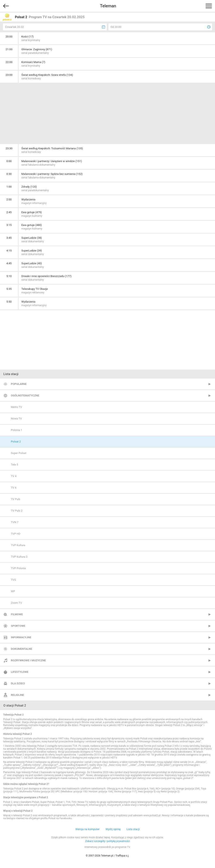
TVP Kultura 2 (19, 557)
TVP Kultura (18, 545)
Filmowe (17, 614)
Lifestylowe (20, 672)
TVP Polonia (18, 568)
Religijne (17, 695)
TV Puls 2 (17, 511)
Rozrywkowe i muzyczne (28, 660)
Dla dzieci (18, 683)
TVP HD (16, 534)
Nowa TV (16, 419)
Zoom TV (16, 603)
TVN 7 (15, 522)
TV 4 (14, 476)
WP (13, 591)
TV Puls (16, 499)
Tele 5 (15, 465)
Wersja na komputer (88, 829)
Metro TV (16, 407)
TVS (13, 580)
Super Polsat (19, 453)
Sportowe (18, 626)
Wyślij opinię (113, 829)
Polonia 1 (17, 430)
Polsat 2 (16, 442)
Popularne (19, 384)
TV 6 (14, 488)
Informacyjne (21, 637)
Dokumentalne (22, 649)
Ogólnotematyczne (25, 395)
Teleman (108, 6)
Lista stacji (133, 829)
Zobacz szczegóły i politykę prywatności (108, 841)
